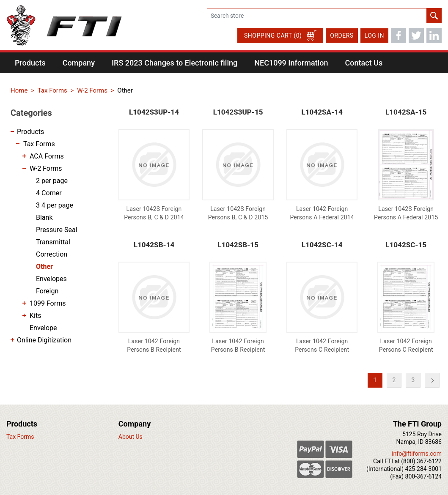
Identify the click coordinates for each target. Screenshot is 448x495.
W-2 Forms (46, 168)
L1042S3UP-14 (154, 112)
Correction (52, 254)
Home (19, 90)
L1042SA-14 (322, 112)
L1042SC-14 (322, 245)
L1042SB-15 (238, 245)
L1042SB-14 (154, 245)
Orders (342, 36)
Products (30, 132)
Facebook (399, 36)
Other (44, 267)
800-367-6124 (423, 476)
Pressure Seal (57, 230)
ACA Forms (47, 156)
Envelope (43, 328)
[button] (30, 63)
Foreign (47, 291)
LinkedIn (434, 36)
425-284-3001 (423, 469)
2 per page (52, 181)
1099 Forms (48, 303)
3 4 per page (55, 205)
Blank (44, 217)
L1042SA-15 (406, 112)
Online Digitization (44, 340)
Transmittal (53, 242)
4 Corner (49, 193)
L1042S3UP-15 (238, 112)
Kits (35, 316)
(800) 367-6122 (421, 461)
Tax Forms (39, 144)
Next (432, 380)
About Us (131, 437)
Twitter (416, 36)
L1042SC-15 (406, 245)
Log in (374, 36)
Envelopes (51, 279)
